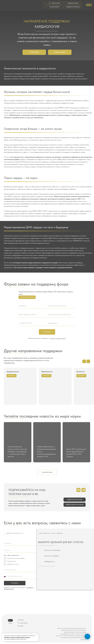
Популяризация (23, 623)
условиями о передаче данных (58, 338)
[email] (20, 570)
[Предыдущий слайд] (84, 361)
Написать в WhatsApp (52, 550)
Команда (20, 626)
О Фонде (21, 620)
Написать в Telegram (52, 556)
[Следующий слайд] (88, 361)
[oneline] (20, 543)
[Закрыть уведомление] (37, 635)
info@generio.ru (50, 561)
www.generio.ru (59, 636)
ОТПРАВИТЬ (15, 583)
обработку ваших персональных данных (17, 637)
